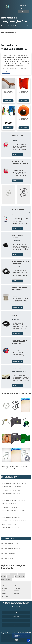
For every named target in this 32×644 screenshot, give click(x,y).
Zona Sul (4, 577)
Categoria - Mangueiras (7, 546)
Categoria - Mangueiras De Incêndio (10, 551)
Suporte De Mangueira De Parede (10, 528)
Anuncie (23, 8)
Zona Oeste (21, 574)
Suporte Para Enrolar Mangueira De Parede (13, 500)
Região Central (5, 574)
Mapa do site (16, 625)
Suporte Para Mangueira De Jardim (18, 36)
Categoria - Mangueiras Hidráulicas (10, 548)
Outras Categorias (8, 538)
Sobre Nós (23, 5)
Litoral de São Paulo (6, 580)
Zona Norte (14, 574)
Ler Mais (6, 72)
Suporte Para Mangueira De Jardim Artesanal (4, 36)
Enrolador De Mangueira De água (11, 497)
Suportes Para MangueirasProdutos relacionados (10, 477)
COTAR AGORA (8, 101)
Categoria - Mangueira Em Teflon (10, 543)
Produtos (24, 11)
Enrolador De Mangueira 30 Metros (11, 487)
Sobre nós (16, 617)
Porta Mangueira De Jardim (9, 504)
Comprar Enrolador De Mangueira (11, 490)
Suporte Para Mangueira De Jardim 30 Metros (14, 514)
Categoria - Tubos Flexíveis (8, 553)
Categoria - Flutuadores (8, 558)
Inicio (16, 612)
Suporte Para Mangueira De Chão (11, 494)
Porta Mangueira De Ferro (9, 524)
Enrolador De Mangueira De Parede (11, 36)
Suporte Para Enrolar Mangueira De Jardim (13, 517)
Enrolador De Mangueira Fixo (10, 507)
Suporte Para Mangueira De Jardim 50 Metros (14, 521)
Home (23, 2)
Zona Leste (10, 577)
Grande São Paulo (20, 577)
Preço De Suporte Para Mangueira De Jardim (14, 511)
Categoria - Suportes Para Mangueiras (11, 556)
